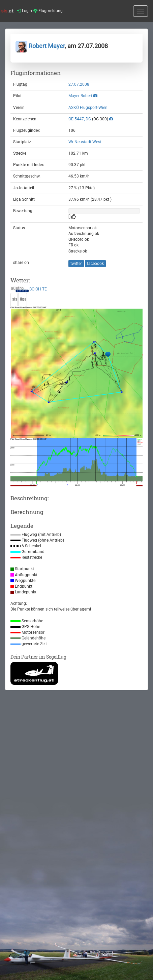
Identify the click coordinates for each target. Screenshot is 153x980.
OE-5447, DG (80, 119)
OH (38, 289)
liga (23, 299)
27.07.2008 (79, 84)
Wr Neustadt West (85, 142)
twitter (76, 264)
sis (15, 299)
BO (32, 289)
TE (44, 289)
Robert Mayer (40, 46)
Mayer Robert (80, 96)
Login (24, 11)
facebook (95, 264)
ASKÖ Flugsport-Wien (88, 108)
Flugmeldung (48, 11)
